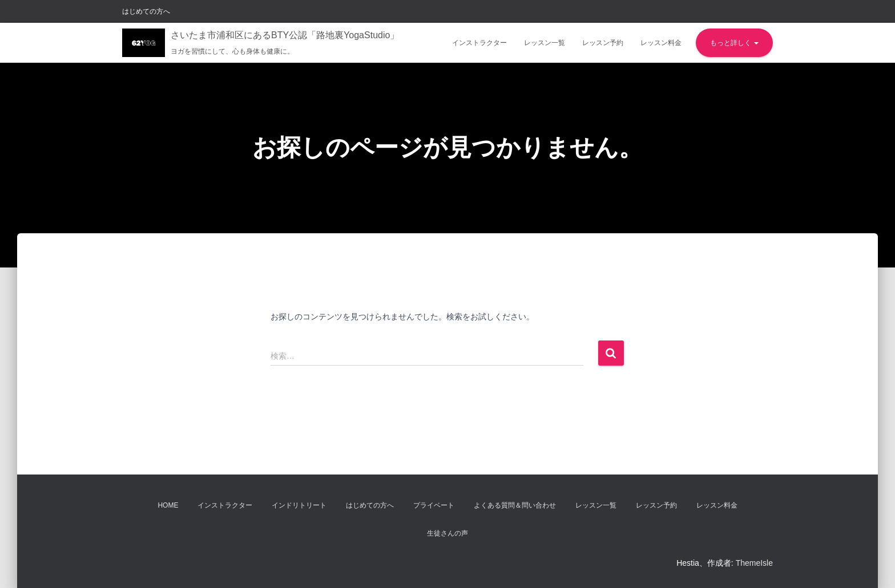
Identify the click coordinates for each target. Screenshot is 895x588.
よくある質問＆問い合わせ (515, 505)
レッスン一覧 (545, 43)
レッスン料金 (661, 43)
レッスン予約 (603, 43)
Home (168, 505)
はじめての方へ (146, 11)
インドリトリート (299, 505)
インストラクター (479, 43)
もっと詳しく (734, 43)
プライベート (434, 505)
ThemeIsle (754, 563)
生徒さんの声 (447, 533)
